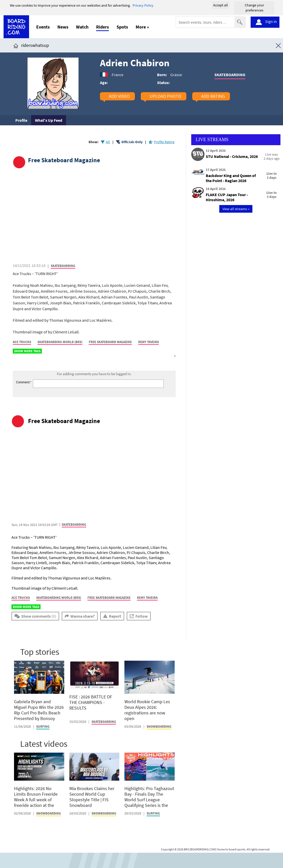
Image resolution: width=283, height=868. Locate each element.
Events (43, 27)
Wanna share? (82, 616)
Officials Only (132, 142)
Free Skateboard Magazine (64, 160)
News (63, 27)
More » (142, 27)
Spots (122, 27)
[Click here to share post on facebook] (18, 364)
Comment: (23, 382)
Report (115, 616)
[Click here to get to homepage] (16, 45)
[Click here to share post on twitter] (29, 364)
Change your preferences (254, 8)
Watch (82, 27)
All (108, 142)
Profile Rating (164, 142)
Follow (141, 616)
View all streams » (236, 209)
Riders (102, 27)
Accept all (221, 5)
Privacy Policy (143, 5)
